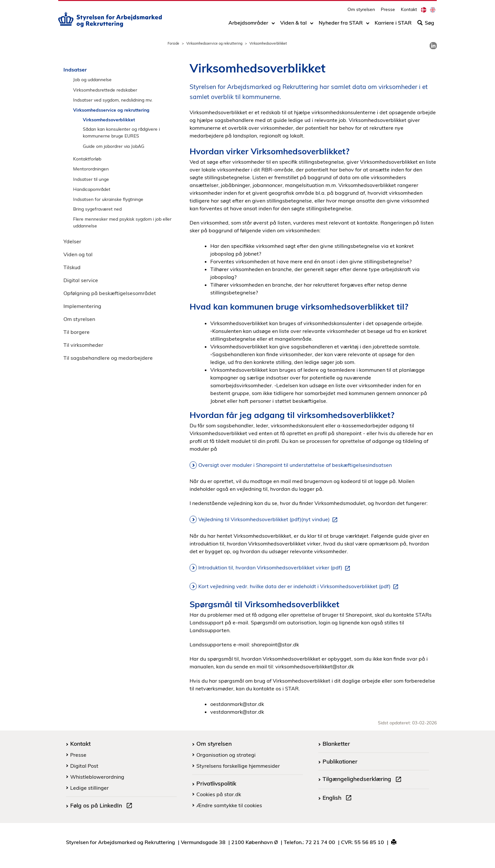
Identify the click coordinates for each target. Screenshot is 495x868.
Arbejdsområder (248, 25)
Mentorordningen (91, 169)
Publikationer (340, 761)
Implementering (82, 306)
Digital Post (84, 766)
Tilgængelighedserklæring (363, 780)
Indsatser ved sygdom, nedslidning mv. (113, 100)
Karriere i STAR (393, 25)
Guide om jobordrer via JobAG (114, 146)
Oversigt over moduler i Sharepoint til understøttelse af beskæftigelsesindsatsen (295, 465)
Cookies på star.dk (219, 794)
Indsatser (75, 70)
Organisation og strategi (226, 755)
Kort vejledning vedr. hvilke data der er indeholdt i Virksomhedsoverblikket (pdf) (300, 587)
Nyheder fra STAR (341, 25)
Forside (173, 43)
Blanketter (336, 743)
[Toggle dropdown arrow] (273, 25)
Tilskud (72, 267)
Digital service (81, 280)
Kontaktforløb (87, 159)
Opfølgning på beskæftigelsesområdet (110, 293)
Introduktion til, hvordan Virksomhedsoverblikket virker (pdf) (275, 568)
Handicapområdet (92, 189)
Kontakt (409, 11)
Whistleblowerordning (97, 777)
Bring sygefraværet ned (97, 209)
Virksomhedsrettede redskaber (105, 90)
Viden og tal (78, 254)
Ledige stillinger (89, 788)
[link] (433, 46)
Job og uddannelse (92, 79)
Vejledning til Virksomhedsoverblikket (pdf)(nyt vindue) (269, 520)
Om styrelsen (361, 11)
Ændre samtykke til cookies (229, 805)
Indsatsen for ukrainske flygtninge (108, 199)
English (338, 798)
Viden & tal (293, 25)
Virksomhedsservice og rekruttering (214, 43)
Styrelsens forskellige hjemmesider (238, 766)
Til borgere (77, 332)
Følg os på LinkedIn (103, 806)
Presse (388, 11)
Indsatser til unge (91, 179)
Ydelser (72, 241)
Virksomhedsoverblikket (109, 120)
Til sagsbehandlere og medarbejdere (108, 358)
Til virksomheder (83, 345)
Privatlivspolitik (216, 783)
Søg (426, 25)
